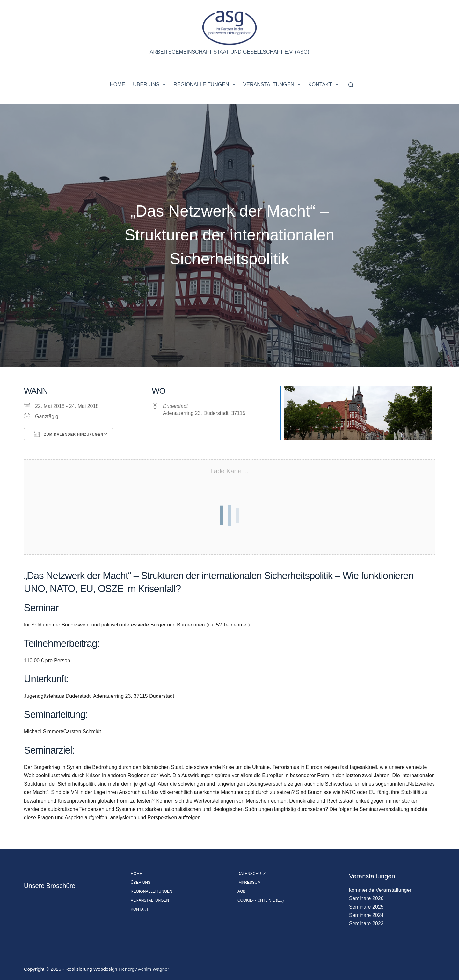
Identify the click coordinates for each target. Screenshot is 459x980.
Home (117, 85)
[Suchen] (351, 85)
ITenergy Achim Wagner (144, 969)
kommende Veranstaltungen (381, 890)
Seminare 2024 (366, 915)
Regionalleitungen (205, 85)
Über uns (150, 85)
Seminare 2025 (366, 907)
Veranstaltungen (273, 85)
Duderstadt (175, 406)
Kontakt (324, 85)
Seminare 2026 (366, 898)
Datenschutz (251, 874)
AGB (241, 891)
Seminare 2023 (366, 923)
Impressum (249, 883)
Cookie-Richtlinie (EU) (261, 900)
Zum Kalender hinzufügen (69, 434)
